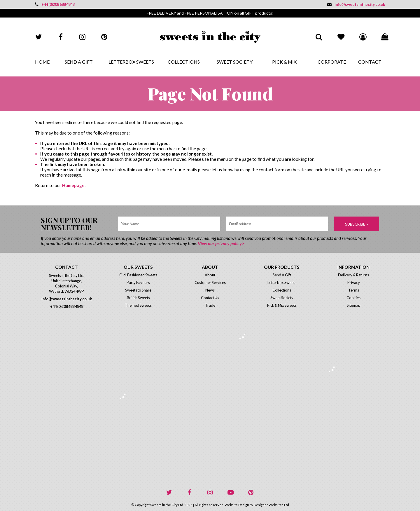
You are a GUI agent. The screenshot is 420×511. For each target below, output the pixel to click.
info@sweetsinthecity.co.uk (356, 4)
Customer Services (210, 282)
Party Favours (138, 282)
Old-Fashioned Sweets (138, 275)
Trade (210, 305)
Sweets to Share (138, 290)
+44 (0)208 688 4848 (55, 4)
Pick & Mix (284, 62)
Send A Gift (79, 62)
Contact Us (210, 298)
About (210, 275)
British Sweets (138, 298)
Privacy (354, 282)
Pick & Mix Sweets (282, 305)
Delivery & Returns (353, 275)
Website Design (237, 505)
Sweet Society (235, 62)
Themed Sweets (138, 305)
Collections (184, 62)
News (210, 290)
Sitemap (354, 305)
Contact (370, 62)
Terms (354, 290)
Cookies (353, 298)
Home (42, 62)
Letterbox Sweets (131, 62)
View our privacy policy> (221, 243)
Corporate (332, 62)
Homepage (73, 185)
